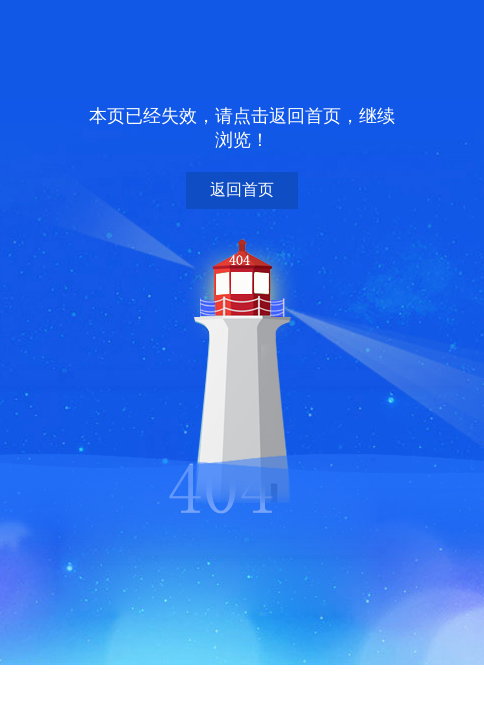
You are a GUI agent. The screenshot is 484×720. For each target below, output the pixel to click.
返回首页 (242, 189)
